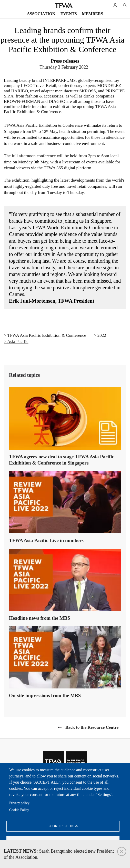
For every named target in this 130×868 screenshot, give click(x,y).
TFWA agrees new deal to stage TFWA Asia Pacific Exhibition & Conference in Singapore (62, 460)
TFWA (64, 6)
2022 (102, 335)
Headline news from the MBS (39, 618)
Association (41, 14)
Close (122, 851)
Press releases (65, 61)
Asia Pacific (18, 342)
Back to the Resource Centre (92, 727)
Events (69, 14)
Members (93, 14)
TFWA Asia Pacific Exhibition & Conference (43, 125)
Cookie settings (63, 826)
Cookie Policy (19, 810)
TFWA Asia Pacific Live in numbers (46, 540)
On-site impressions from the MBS (45, 696)
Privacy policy (19, 803)
